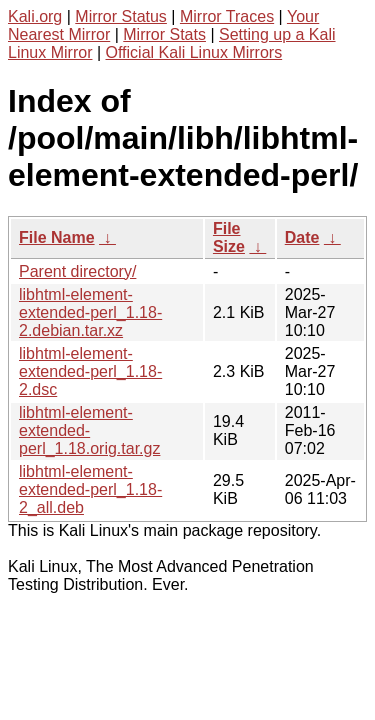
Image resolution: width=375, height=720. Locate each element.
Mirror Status (121, 16)
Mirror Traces (227, 16)
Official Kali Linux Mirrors (194, 52)
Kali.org (35, 16)
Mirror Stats (164, 34)
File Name (57, 237)
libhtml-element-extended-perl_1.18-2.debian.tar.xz (90, 312)
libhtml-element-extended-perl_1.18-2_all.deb (90, 489)
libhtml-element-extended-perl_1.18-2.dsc (90, 371)
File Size (229, 237)
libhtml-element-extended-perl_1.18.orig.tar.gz (89, 430)
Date (302, 237)
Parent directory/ (77, 271)
